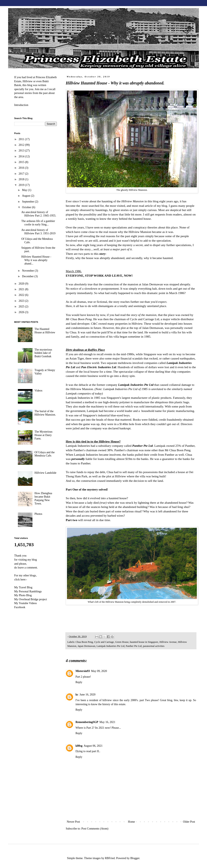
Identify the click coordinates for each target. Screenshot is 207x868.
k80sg (79, 746)
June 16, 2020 (87, 695)
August (26, 196)
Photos (38, 514)
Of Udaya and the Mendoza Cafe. (45, 454)
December (28, 276)
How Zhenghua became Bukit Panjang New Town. (43, 498)
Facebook (20, 607)
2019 (22, 185)
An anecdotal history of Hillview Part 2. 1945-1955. (39, 214)
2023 (22, 301)
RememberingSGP (87, 722)
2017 (22, 174)
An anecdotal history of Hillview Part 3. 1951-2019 (38, 232)
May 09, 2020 (99, 671)
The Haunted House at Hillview (45, 331)
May (25, 190)
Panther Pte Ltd (134, 646)
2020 (22, 284)
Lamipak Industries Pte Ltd (111, 646)
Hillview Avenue (168, 642)
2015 (22, 162)
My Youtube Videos (25, 603)
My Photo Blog (23, 595)
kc (77, 695)
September (28, 202)
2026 (22, 312)
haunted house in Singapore (144, 642)
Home (132, 822)
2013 (22, 151)
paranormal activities (154, 646)
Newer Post (73, 822)
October (27, 207)
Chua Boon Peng (84, 642)
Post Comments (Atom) (95, 829)
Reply (79, 682)
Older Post (189, 822)
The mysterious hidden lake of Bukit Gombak (43, 353)
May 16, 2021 (107, 722)
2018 (22, 179)
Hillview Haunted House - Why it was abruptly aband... (36, 260)
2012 (22, 145)
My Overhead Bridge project (31, 599)
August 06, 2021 (93, 746)
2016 (22, 168)
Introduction (21, 105)
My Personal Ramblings (28, 591)
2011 (22, 139)
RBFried (110, 858)
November (28, 271)
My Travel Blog (23, 587)
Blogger (135, 858)
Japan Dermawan (86, 646)
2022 (22, 295)
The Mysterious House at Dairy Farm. (43, 435)
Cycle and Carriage (104, 642)
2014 (22, 156)
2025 (22, 307)
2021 (22, 289)
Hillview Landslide (45, 473)
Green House (122, 642)
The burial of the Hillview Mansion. (45, 413)
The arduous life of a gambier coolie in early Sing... (38, 223)
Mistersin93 (83, 671)
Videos (38, 391)
